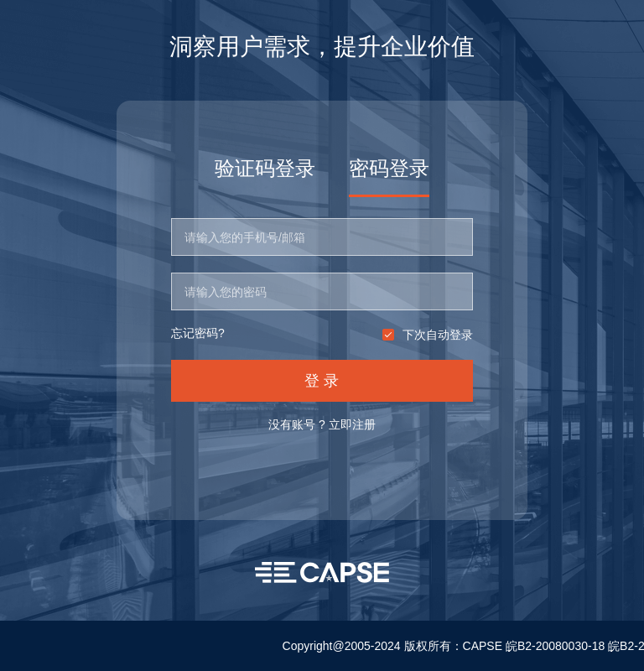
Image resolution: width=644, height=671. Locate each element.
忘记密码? (198, 333)
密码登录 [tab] (389, 168)
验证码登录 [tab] (265, 168)
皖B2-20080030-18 (555, 646)
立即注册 (352, 424)
